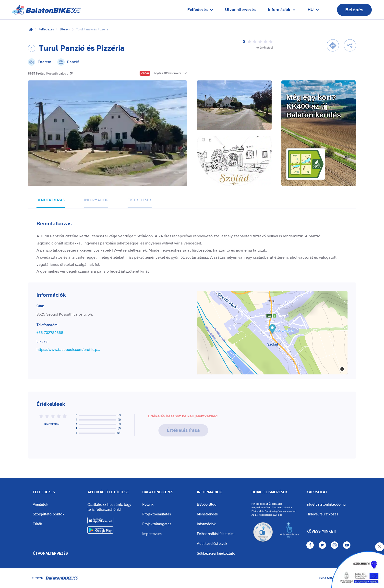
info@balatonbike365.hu (326, 505)
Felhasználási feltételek (216, 534)
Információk (210, 492)
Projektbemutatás (157, 514)
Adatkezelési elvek (212, 544)
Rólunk (148, 505)
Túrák (37, 524)
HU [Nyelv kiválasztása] (313, 11)
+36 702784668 (50, 333)
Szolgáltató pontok (49, 514)
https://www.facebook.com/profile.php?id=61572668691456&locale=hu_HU (69, 350)
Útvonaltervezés (240, 10)
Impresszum (152, 534)
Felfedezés (46, 29)
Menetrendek (208, 514)
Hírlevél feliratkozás (322, 514)
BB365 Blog (207, 505)
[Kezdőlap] (31, 29)
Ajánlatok (41, 505)
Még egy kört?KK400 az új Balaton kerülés (314, 106)
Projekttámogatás (157, 524)
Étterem (65, 29)
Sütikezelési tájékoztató (216, 554)
